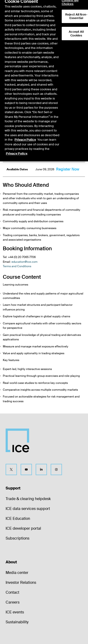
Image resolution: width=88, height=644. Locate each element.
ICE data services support (28, 509)
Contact (12, 592)
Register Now (68, 169)
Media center (17, 573)
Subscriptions (17, 538)
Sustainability (17, 622)
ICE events (15, 612)
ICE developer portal (23, 528)
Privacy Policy (25, 133)
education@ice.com (25, 262)
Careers (13, 602)
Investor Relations (21, 582)
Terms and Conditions (17, 266)
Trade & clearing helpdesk (28, 499)
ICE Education (18, 519)
